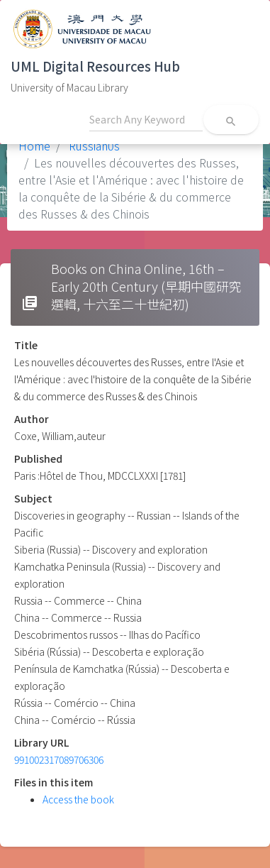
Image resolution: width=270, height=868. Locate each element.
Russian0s (93, 145)
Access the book (78, 799)
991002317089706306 (59, 759)
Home (34, 145)
